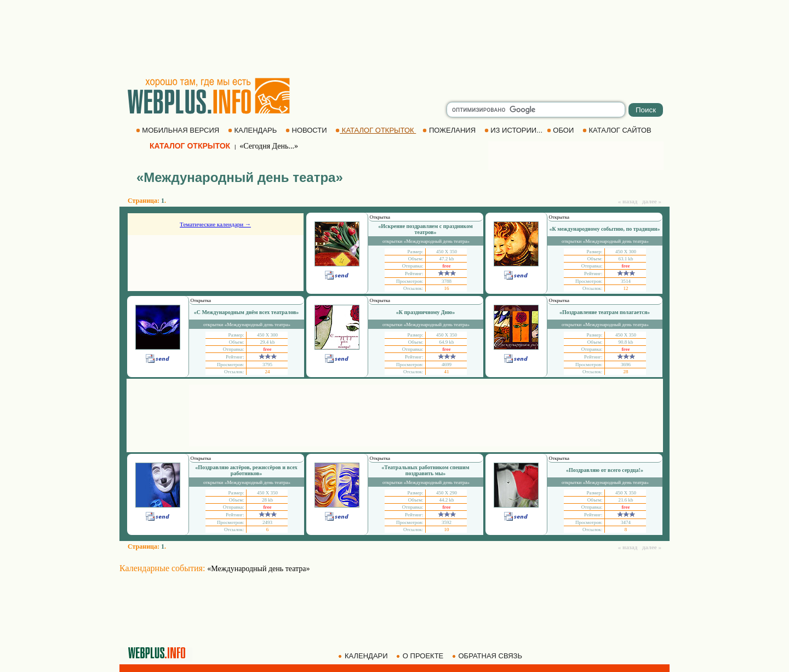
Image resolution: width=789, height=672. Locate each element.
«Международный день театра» (258, 569)
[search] (536, 110)
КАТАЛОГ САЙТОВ (618, 130)
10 (447, 529)
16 (447, 288)
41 (447, 372)
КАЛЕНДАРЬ (253, 130)
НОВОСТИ (307, 130)
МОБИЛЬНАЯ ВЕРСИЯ (179, 130)
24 (268, 372)
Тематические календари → (215, 224)
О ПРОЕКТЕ (421, 656)
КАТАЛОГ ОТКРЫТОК (376, 130)
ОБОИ (561, 130)
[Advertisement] (395, 38)
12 (626, 288)
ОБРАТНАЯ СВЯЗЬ (488, 656)
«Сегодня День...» (269, 146)
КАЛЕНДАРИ (364, 656)
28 (626, 372)
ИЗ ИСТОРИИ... (514, 130)
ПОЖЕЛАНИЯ (450, 130)
